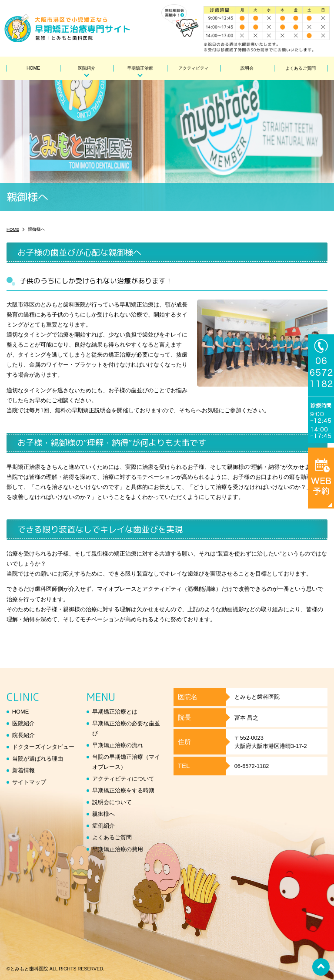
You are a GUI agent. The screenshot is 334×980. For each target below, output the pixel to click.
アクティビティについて (123, 779)
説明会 (247, 68)
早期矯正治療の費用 (118, 849)
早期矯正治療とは (115, 712)
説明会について (112, 802)
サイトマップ (29, 782)
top (321, 967)
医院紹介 (87, 68)
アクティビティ (194, 68)
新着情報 (23, 770)
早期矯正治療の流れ (118, 745)
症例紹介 (104, 826)
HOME (33, 68)
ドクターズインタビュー (43, 747)
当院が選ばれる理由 (38, 759)
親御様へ (104, 814)
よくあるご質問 (301, 68)
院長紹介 (23, 735)
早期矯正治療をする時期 (123, 790)
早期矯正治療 (140, 68)
